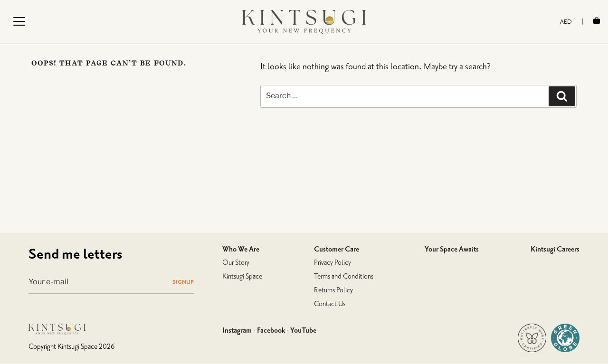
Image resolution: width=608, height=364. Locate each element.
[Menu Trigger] (19, 22)
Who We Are (241, 249)
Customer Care (337, 249)
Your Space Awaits (452, 249)
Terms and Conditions (344, 276)
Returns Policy (333, 290)
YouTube (303, 330)
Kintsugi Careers (555, 249)
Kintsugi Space (242, 276)
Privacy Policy (332, 263)
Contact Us (330, 304)
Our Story (236, 263)
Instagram (237, 330)
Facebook (271, 330)
